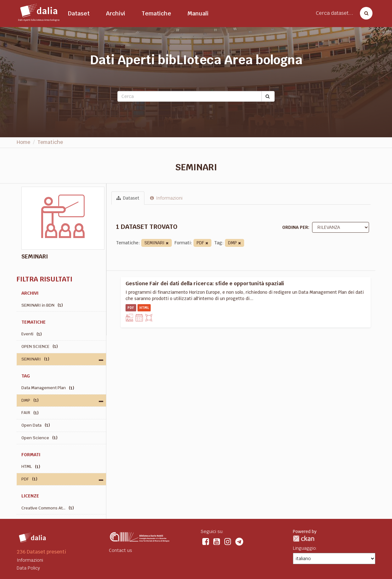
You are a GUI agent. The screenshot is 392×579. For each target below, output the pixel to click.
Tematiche (156, 13)
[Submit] (268, 96)
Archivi (116, 13)
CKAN (304, 539)
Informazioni (166, 198)
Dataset (79, 13)
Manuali (198, 13)
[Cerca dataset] (364, 13)
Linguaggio (304, 548)
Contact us (120, 550)
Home (23, 142)
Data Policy (28, 568)
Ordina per (295, 227)
